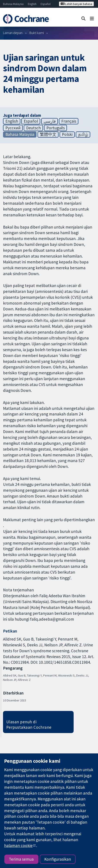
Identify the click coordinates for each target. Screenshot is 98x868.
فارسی (50, 121)
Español (46, 4)
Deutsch (33, 128)
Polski (67, 134)
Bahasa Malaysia (13, 4)
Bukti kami (37, 33)
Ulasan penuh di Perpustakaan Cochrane (29, 724)
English (32, 4)
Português (56, 128)
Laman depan (13, 33)
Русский (13, 128)
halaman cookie (18, 845)
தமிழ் (83, 134)
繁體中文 (48, 134)
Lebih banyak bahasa (76, 4)
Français (69, 121)
